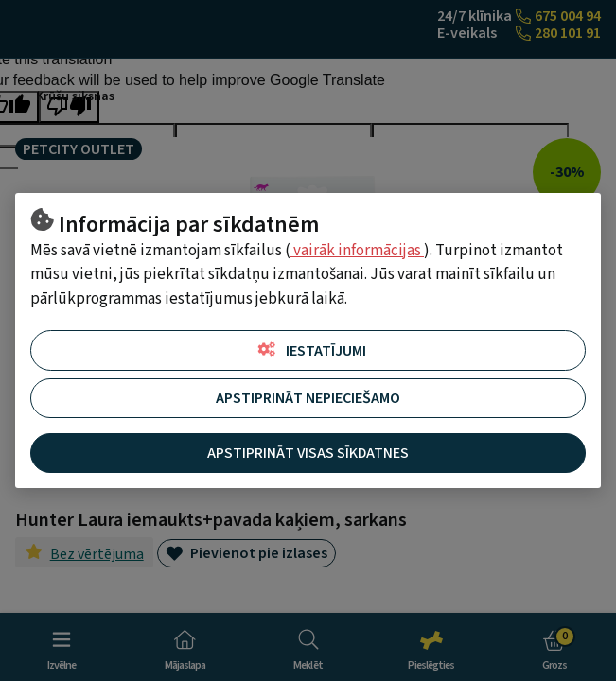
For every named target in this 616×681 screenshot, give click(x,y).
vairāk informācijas (357, 251)
